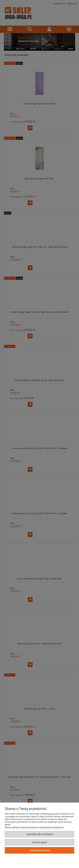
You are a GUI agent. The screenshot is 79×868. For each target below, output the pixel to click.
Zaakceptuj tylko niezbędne (39, 834)
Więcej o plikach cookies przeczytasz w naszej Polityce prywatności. (34, 827)
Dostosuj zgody (39, 842)
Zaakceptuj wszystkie (39, 850)
